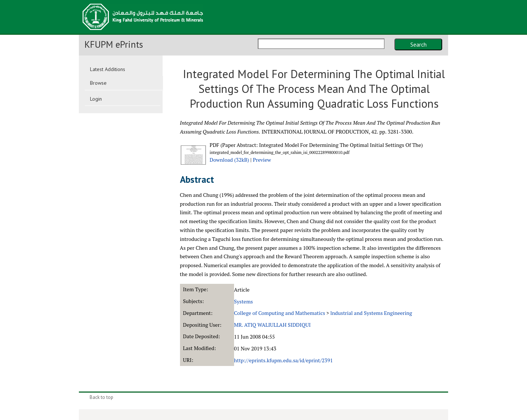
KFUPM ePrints (114, 44)
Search (418, 44)
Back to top (101, 397)
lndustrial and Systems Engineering (371, 313)
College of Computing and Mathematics (280, 313)
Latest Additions (108, 69)
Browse (98, 83)
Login (96, 99)
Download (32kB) (229, 160)
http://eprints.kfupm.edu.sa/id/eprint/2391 (283, 360)
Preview (262, 160)
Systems (244, 301)
